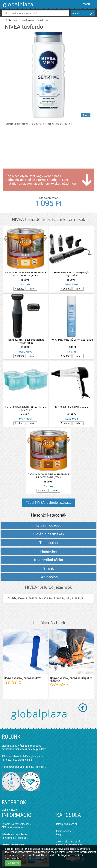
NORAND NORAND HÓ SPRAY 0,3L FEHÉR (72, 340)
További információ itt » (34, 858)
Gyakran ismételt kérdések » (16, 824)
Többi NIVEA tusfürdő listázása (48, 503)
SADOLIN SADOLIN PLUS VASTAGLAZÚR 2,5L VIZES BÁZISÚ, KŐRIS (25, 274)
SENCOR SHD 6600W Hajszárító (72, 407)
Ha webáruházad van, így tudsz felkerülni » (24, 767)
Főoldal (8, 20)
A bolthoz (19, 289)
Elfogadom (13, 863)
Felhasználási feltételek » (15, 838)
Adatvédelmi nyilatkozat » (15, 834)
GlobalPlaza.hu (10, 810)
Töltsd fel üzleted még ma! (19, 760)
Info (32, 289)
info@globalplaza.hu (67, 824)
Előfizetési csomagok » (14, 827)
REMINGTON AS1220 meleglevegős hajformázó (72, 274)
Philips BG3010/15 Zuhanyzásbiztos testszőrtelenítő (25, 341)
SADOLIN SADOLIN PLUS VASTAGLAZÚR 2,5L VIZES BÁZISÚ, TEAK (48, 476)
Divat (16, 20)
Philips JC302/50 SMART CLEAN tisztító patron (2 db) (25, 409)
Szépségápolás (27, 20)
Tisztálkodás (42, 20)
